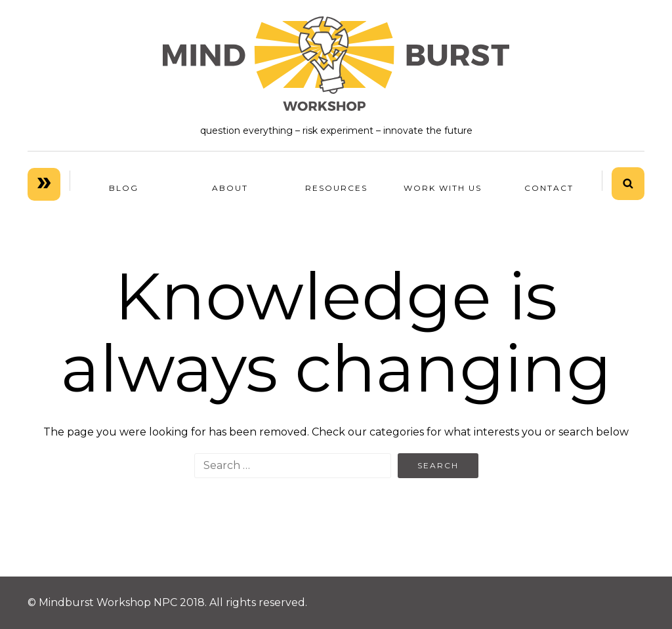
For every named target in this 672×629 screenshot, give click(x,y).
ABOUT (230, 188)
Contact (549, 188)
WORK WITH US (443, 188)
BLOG (124, 188)
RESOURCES (336, 188)
